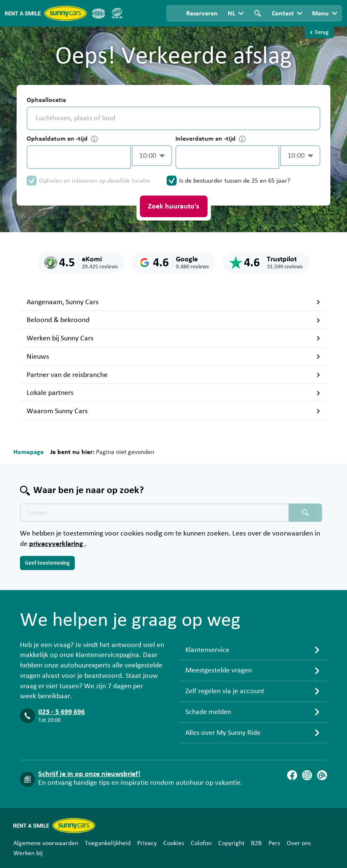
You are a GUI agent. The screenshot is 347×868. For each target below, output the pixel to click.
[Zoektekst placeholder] (154, 513)
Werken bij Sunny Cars (173, 338)
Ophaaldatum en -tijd (62, 139)
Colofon (201, 843)
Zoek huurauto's (173, 206)
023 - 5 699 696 (62, 712)
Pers (274, 843)
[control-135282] (79, 157)
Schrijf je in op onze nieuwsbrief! (89, 774)
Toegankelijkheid (108, 843)
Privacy (147, 843)
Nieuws (173, 357)
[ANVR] (98, 13)
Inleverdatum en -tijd (210, 139)
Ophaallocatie (46, 100)
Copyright (231, 843)
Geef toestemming (47, 563)
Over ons (299, 843)
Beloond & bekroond (173, 320)
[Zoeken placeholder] (305, 513)
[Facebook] (292, 775)
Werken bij (28, 853)
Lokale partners (173, 393)
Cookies (174, 843)
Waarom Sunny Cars (173, 411)
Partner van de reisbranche (173, 375)
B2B (256, 843)
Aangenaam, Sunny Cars (173, 302)
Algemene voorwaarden (46, 843)
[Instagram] (307, 775)
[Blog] (322, 775)
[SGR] (117, 13)
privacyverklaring (57, 544)
